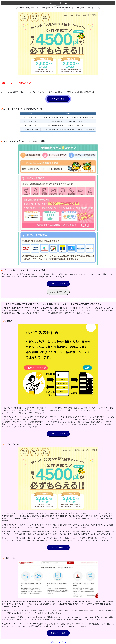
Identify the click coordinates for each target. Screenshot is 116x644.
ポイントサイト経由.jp (59, 642)
